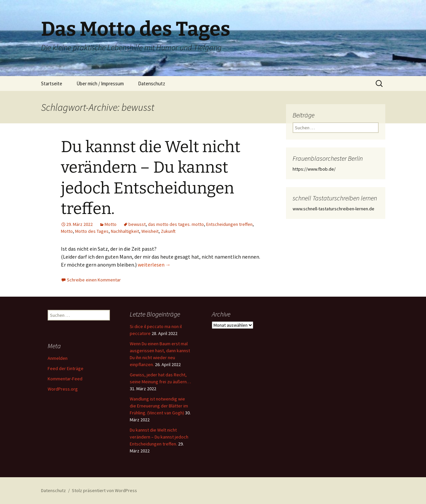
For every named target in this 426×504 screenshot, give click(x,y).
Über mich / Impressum (100, 84)
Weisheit (150, 231)
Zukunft (168, 231)
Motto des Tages (92, 231)
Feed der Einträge (66, 368)
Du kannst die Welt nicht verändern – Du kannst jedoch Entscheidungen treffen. (159, 437)
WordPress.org (63, 389)
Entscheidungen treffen (229, 224)
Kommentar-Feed (65, 379)
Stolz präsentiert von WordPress (104, 490)
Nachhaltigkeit (125, 231)
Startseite (52, 84)
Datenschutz (152, 84)
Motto (111, 224)
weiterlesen (154, 265)
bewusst (137, 224)
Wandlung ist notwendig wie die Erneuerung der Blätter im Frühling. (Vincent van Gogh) (159, 406)
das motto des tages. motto (176, 224)
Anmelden (58, 358)
